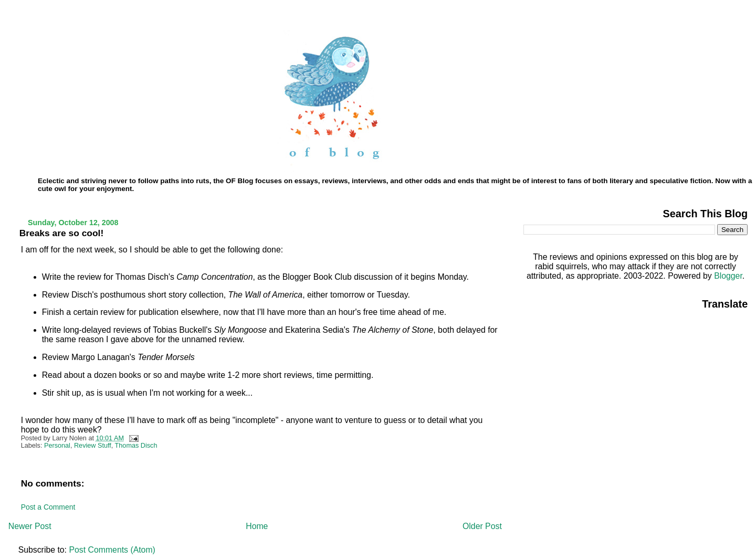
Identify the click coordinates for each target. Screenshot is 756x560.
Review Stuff (93, 446)
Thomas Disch (136, 446)
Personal (57, 446)
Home (257, 526)
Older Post (482, 526)
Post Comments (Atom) (112, 550)
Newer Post (30, 526)
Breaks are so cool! (62, 233)
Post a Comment (48, 507)
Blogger (728, 276)
